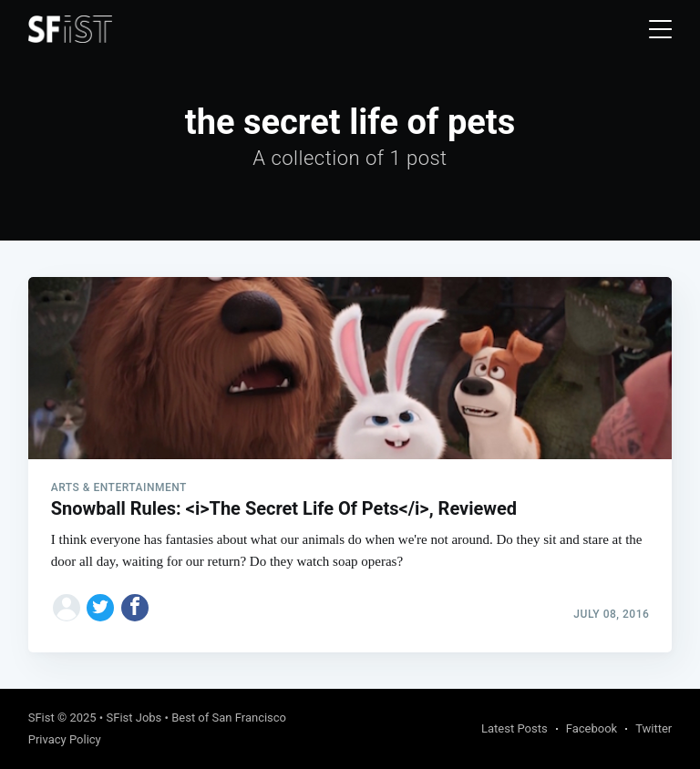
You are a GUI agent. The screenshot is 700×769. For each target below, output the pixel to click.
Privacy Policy (65, 739)
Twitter (654, 728)
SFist (41, 718)
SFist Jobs (134, 718)
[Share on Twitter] (100, 608)
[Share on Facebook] (135, 608)
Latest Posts (515, 728)
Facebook (592, 728)
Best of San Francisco (229, 718)
